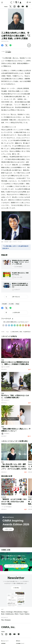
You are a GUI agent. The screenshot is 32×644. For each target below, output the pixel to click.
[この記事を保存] (29, 45)
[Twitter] (10, 7)
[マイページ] (2, 2)
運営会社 (18, 641)
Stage (7, 332)
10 (29, 325)
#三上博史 (11, 304)
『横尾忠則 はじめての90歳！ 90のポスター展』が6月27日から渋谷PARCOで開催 (14, 502)
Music (3, 612)
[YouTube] (23, 7)
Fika (2, 620)
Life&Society (10, 614)
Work (17, 614)
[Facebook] (19, 7)
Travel (22, 614)
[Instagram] (15, 7)
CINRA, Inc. (8, 627)
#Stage (17, 304)
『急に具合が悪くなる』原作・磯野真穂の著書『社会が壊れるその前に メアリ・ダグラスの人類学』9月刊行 (14, 467)
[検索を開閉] (27, 2)
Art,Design (10, 612)
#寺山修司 (4, 304)
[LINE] (27, 7)
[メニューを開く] (30, 2)
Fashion (27, 614)
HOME (3, 332)
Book (3, 614)
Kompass (8, 620)
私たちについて (5, 641)
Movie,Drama (18, 612)
